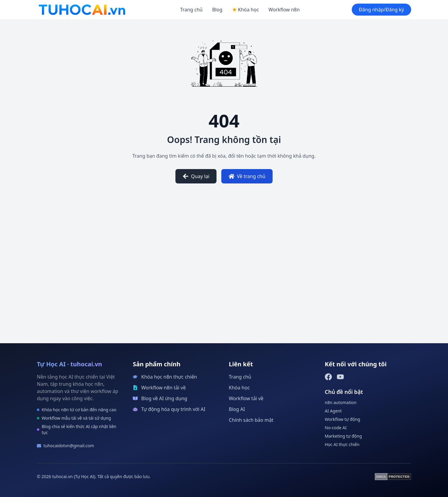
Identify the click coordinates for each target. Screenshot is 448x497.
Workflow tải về (246, 398)
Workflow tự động (342, 419)
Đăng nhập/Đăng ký (381, 10)
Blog (217, 10)
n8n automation (341, 402)
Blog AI (237, 409)
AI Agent (333, 411)
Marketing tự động (343, 436)
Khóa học (239, 388)
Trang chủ (191, 10)
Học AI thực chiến (342, 444)
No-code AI (336, 428)
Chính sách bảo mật (251, 420)
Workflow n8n (284, 10)
